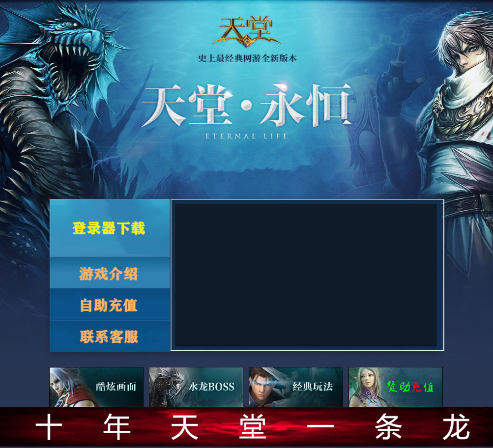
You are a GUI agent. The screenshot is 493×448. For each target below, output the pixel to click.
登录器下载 (110, 228)
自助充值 (110, 305)
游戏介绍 (110, 273)
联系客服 (110, 337)
